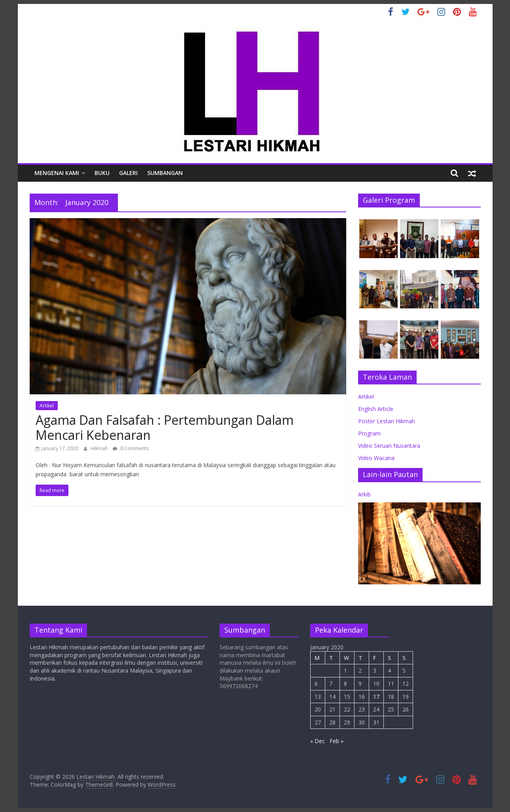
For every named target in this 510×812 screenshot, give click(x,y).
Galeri (128, 173)
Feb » (337, 741)
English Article (376, 409)
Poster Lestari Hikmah (387, 421)
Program (369, 433)
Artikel (47, 406)
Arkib (364, 494)
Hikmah (100, 448)
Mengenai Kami (57, 173)
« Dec (318, 741)
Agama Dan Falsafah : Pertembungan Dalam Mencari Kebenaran (165, 427)
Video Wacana (376, 458)
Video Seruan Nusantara (389, 446)
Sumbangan (165, 173)
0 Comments (131, 448)
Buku (102, 173)
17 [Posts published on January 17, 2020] (376, 697)
